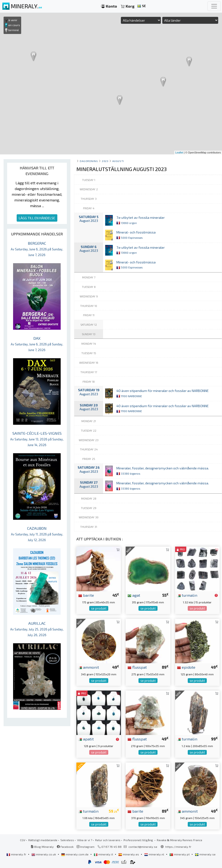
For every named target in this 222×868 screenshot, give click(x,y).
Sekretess (67, 840)
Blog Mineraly (42, 847)
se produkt (99, 608)
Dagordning (89, 161)
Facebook (65, 847)
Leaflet (179, 153)
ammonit (89, 667)
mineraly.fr (17, 854)
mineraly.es (129, 854)
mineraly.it (104, 854)
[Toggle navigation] (214, 6)
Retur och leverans (108, 840)
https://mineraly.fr (178, 847)
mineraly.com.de (75, 854)
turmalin (187, 595)
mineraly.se (205, 854)
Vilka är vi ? (85, 840)
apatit (86, 739)
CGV (23, 840)
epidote (186, 667)
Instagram (86, 847)
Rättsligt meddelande (43, 840)
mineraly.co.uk (44, 854)
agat (134, 595)
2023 (105, 161)
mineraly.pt (180, 854)
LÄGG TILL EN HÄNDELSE (37, 218)
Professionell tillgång (139, 840)
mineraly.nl (155, 854)
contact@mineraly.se (143, 847)
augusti (118, 161)
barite (86, 595)
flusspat (137, 667)
